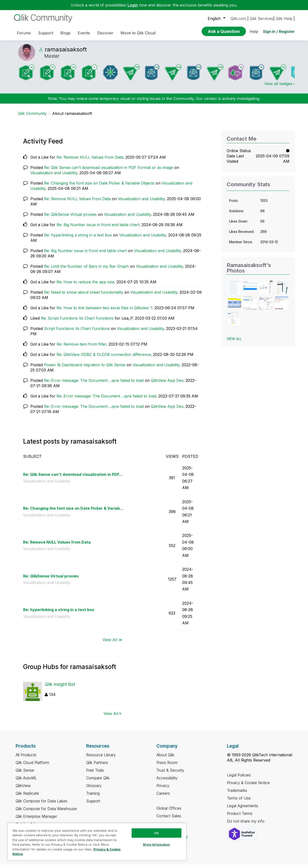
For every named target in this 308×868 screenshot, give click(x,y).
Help (254, 31)
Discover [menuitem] (105, 33)
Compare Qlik (98, 781)
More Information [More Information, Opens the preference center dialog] (156, 844)
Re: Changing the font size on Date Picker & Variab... (73, 512)
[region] (97, 842)
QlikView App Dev (167, 384)
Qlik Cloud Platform (32, 766)
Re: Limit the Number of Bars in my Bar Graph (86, 270)
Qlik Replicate (27, 797)
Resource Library (101, 758)
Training (93, 797)
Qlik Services (262, 19)
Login (133, 5)
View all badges (278, 87)
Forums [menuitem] (24, 33)
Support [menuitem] (46, 33)
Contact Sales (169, 819)
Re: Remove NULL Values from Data (90, 161)
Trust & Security (170, 774)
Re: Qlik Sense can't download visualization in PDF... (73, 478)
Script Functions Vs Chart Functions (77, 332)
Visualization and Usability (54, 176)
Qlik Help (284, 19)
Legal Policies (239, 779)
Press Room (167, 766)
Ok (156, 833)
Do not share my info (246, 825)
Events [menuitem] (84, 33)
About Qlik (165, 758)
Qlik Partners (97, 766)
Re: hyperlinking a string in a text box (78, 239)
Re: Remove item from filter (81, 348)
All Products (26, 758)
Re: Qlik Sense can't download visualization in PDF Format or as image (109, 171)
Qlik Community (32, 117)
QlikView (23, 789)
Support (93, 805)
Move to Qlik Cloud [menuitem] (138, 33)
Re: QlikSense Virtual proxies (70, 218)
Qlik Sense (25, 774)
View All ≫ (112, 643)
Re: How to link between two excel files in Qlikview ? (104, 311)
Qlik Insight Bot (60, 688)
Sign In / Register (279, 31)
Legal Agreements (243, 809)
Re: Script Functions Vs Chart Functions (77, 322)
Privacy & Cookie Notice (248, 786)
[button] (234, 291)
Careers (163, 797)
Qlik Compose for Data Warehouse (46, 812)
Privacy (163, 789)
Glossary (94, 789)
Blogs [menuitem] (65, 33)
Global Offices (169, 812)
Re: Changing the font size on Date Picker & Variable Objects (99, 187)
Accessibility (167, 781)
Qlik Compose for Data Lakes (42, 805)
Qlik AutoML (26, 781)
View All (111, 717)
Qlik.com (238, 19)
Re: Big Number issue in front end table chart (98, 228)
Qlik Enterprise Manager (36, 820)
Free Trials (95, 774)
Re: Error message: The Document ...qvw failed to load (94, 384)
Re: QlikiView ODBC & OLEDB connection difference (104, 358)
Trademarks (237, 794)
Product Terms (240, 817)
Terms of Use (239, 802)
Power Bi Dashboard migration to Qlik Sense (85, 368)
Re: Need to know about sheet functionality (84, 296)
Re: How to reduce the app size (85, 285)
